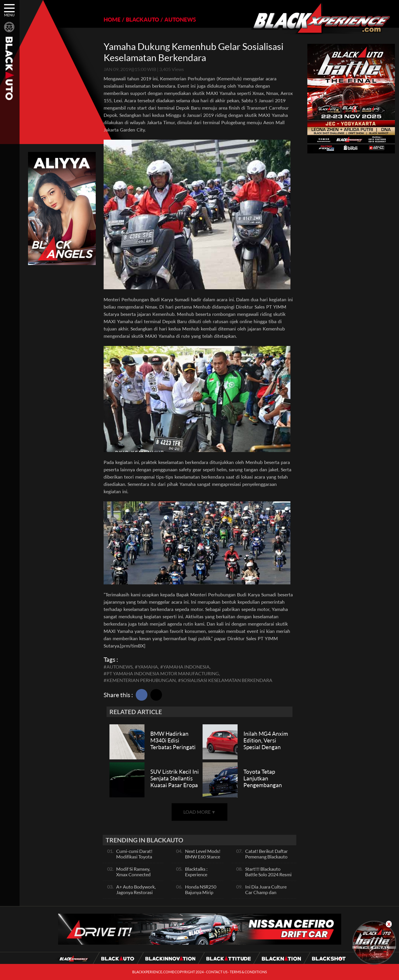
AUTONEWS (180, 19)
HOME (112, 19)
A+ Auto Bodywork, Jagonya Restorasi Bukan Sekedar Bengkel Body (136, 895)
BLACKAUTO (142, 19)
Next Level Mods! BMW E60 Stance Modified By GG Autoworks (203, 859)
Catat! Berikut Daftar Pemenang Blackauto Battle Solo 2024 (266, 857)
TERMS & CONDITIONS (248, 972)
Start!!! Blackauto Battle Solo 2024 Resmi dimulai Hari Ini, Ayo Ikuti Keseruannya (268, 877)
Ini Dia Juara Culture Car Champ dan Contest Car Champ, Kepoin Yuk (266, 895)
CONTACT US (217, 972)
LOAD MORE (200, 812)
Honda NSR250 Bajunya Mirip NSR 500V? (201, 892)
